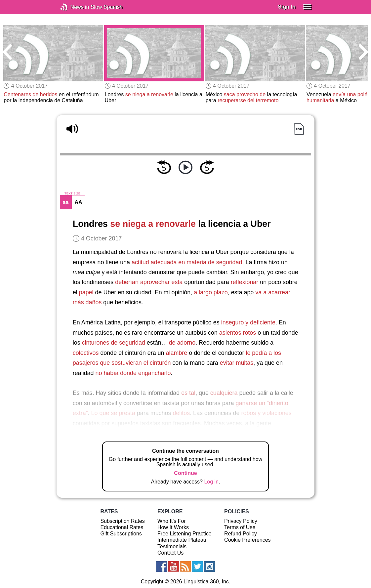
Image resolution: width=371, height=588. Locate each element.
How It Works (173, 527)
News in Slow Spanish (74, 7)
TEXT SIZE (72, 193)
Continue (185, 473)
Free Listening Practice (185, 534)
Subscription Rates (122, 521)
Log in (211, 482)
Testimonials (172, 546)
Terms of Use (240, 527)
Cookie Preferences (247, 540)
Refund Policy (241, 534)
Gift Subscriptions (121, 534)
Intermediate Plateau (182, 540)
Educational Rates (122, 527)
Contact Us (170, 553)
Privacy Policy (241, 521)
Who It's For (172, 521)
